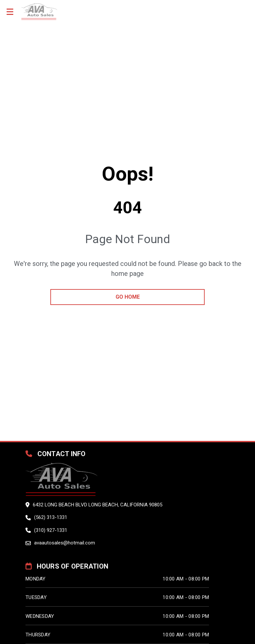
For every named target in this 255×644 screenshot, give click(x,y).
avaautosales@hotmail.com (65, 543)
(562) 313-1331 (51, 517)
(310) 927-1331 (51, 530)
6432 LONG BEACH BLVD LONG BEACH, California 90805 (98, 505)
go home (128, 297)
